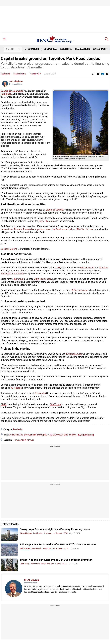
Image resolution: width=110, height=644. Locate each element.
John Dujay (25, 564)
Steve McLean (16, 81)
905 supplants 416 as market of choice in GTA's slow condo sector (58, 544)
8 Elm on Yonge (79, 290)
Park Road (6, 94)
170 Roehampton (74, 354)
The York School (85, 229)
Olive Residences (43, 279)
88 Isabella (40, 393)
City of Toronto (46, 221)
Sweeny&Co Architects (12, 274)
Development (100, 49)
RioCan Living (87, 268)
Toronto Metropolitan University (39, 229)
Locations (32, 49)
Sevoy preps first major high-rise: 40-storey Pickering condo (55, 529)
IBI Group (19, 279)
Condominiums (19, 74)
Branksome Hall (64, 229)
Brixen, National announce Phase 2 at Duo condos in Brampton (56, 560)
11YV (58, 268)
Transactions (82, 49)
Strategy (73, 435)
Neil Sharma (25, 548)
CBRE (4, 404)
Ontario (31, 440)
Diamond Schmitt (55, 210)
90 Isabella (16, 388)
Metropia (104, 268)
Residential (66, 49)
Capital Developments (12, 91)
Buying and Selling (86, 435)
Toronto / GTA (35, 74)
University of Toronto (11, 229)
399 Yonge (55, 404)
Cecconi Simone (9, 249)
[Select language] (13, 49)
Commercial (50, 49)
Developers (42, 435)
